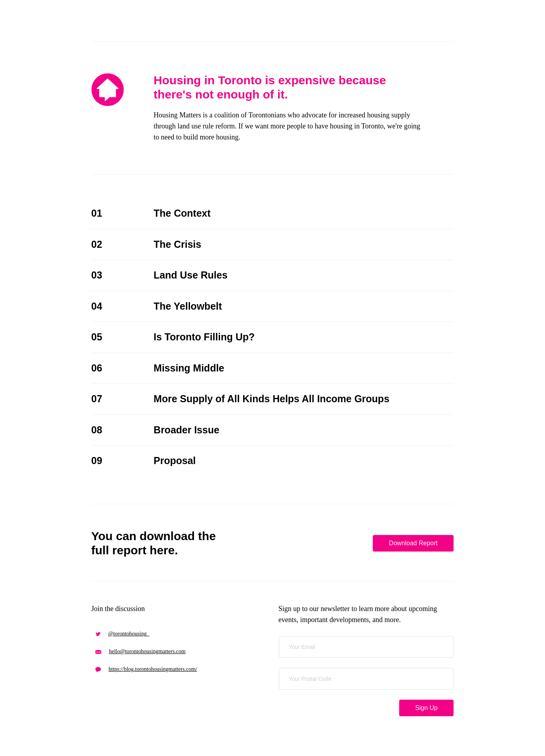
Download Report (413, 543)
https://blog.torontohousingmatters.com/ (146, 669)
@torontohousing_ (123, 634)
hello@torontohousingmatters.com (140, 651)
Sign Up (427, 708)
